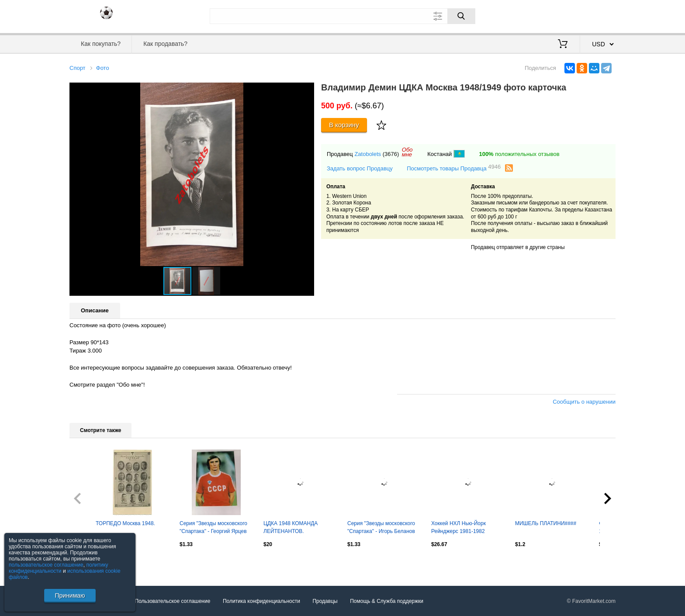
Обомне (407, 152)
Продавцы (325, 601)
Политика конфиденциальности (261, 601)
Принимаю (70, 595)
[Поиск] (461, 16)
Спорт (78, 68)
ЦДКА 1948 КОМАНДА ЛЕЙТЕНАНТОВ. (291, 527)
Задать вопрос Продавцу (360, 168)
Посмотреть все (89, 563)
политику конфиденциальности (59, 568)
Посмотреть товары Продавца (454, 168)
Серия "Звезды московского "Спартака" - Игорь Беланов (381, 527)
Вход (564, 15)
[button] (306, 90)
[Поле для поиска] (342, 16)
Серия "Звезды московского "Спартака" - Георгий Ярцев (213, 527)
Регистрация (598, 15)
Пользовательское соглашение (173, 601)
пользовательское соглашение (46, 565)
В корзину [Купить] (344, 125)
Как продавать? (165, 44)
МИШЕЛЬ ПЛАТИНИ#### (546, 523)
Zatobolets (368, 154)
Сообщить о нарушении (584, 402)
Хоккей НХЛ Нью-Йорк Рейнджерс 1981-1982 (458, 527)
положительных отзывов (519, 154)
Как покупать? (101, 44)
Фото (103, 68)
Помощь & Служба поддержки (387, 601)
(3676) (391, 154)
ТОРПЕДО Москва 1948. (125, 523)
